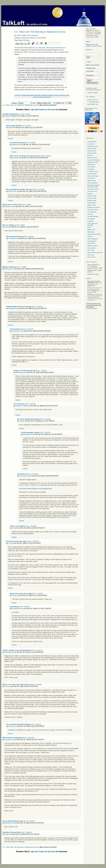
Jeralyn (19, 35)
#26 (32, 738)
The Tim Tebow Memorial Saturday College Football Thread (37, 95)
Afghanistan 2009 (93, 162)
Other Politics (91, 243)
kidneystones (9, 269)
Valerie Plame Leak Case (95, 253)
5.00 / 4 (29, 143)
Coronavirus (91, 144)
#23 (28, 607)
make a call (13, 827)
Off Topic (90, 236)
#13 (40, 650)
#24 (42, 189)
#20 (49, 419)
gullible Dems (34, 335)
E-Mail (88, 46)
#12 (31, 329)
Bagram (21, 40)
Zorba (7, 227)
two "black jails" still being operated (46, 48)
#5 (23, 225)
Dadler (7, 116)
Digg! (26, 44)
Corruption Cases (93, 171)
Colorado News (92, 142)
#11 (39, 724)
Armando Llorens (93, 100)
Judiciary (90, 214)
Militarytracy (16, 144)
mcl (13, 528)
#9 (40, 684)
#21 (41, 593)
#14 (45, 371)
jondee (11, 127)
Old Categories (92, 241)
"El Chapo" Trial (92, 191)
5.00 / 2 (24, 114)
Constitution (91, 169)
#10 (41, 307)
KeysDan (15, 158)
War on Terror (91, 257)
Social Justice (91, 248)
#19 (37, 541)
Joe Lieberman (92, 212)
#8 (25, 267)
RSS (97, 44)
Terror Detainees (33, 35)
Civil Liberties (91, 167)
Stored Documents (93, 189)
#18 (34, 526)
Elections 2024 (92, 153)
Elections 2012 (92, 151)
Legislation (91, 221)
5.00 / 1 (24, 126)
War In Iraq (91, 255)
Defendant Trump (93, 146)
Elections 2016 (92, 148)
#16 (36, 474)
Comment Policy (96, 46)
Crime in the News (93, 176)
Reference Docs (92, 158)
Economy (90, 155)
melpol (7, 834)
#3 (34, 143)
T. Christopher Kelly (93, 102)
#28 (30, 832)
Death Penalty (92, 181)
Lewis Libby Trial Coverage (92, 224)
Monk (91, 272)
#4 (30, 205)
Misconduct (91, 232)
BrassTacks (12, 191)
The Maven (12, 238)
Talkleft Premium (92, 246)
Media (89, 227)
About (93, 44)
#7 (50, 156)
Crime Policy (91, 178)
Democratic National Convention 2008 (93, 186)
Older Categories (92, 239)
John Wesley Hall (93, 104)
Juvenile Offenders (93, 216)
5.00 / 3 (35, 307)
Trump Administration (94, 160)
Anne (6, 686)
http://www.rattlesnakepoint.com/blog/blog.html (36, 489)
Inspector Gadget (22, 406)
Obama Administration (94, 234)
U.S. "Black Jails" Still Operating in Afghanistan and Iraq (21, 105)
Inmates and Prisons (93, 207)
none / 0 (44, 156)
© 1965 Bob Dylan (92, 308)
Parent (10, 139)
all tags (27, 40)
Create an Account (47, 110)
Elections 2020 (92, 201)
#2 (29, 126)
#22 (49, 432)
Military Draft (91, 230)
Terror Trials (91, 250)
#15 (33, 404)
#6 (32, 237)
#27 (33, 821)
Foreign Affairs (92, 203)
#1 (29, 114)
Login (32, 110)
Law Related (91, 219)
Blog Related (91, 165)
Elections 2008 (92, 198)
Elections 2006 (92, 196)
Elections (90, 194)
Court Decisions (92, 174)
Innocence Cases (93, 210)
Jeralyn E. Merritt (92, 93)
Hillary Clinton (92, 205)
